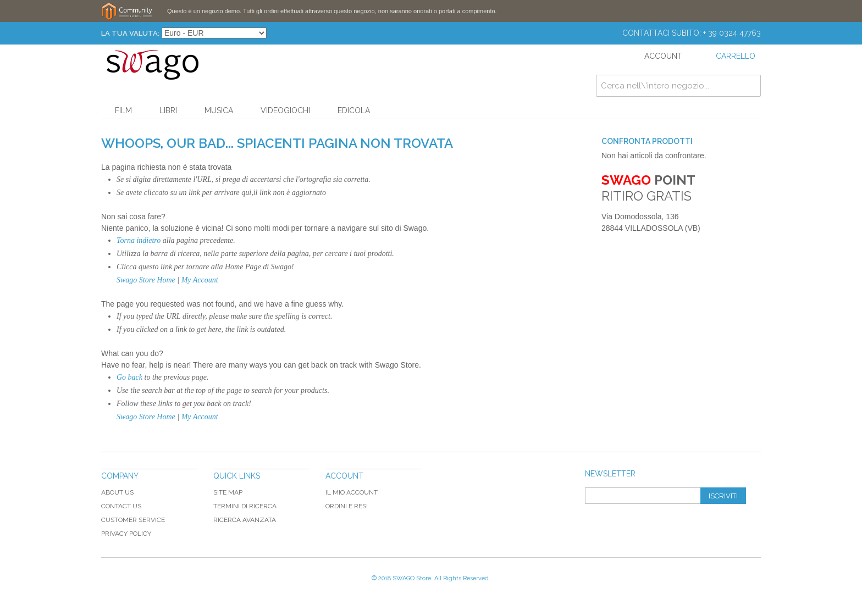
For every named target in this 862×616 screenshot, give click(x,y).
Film (123, 110)
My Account (200, 280)
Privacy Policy (126, 534)
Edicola (354, 110)
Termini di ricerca (245, 506)
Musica (219, 110)
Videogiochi (285, 110)
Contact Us (121, 506)
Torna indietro (139, 240)
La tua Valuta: (130, 33)
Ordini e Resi (347, 506)
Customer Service (133, 520)
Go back (129, 377)
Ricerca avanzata (245, 520)
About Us (117, 492)
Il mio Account (352, 492)
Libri (168, 110)
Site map (228, 492)
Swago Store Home (146, 280)
